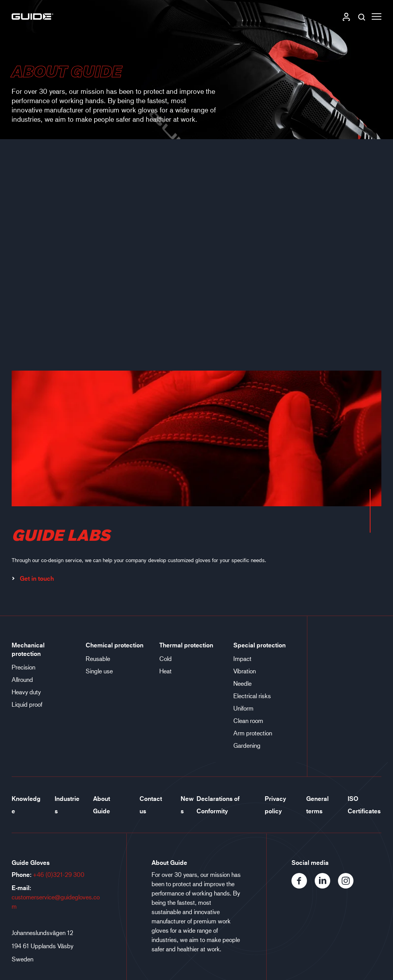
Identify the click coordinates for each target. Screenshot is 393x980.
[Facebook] (303, 886)
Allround (22, 679)
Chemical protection (115, 645)
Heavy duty (26, 692)
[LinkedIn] (326, 886)
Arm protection (253, 733)
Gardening (247, 745)
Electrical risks (252, 696)
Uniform (243, 708)
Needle (242, 683)
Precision (23, 667)
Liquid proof (27, 704)
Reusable (98, 658)
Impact (242, 658)
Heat (165, 671)
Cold (165, 658)
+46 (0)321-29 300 (59, 874)
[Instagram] (349, 886)
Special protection (259, 645)
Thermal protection (186, 645)
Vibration (245, 671)
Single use (99, 671)
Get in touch (33, 578)
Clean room (248, 720)
